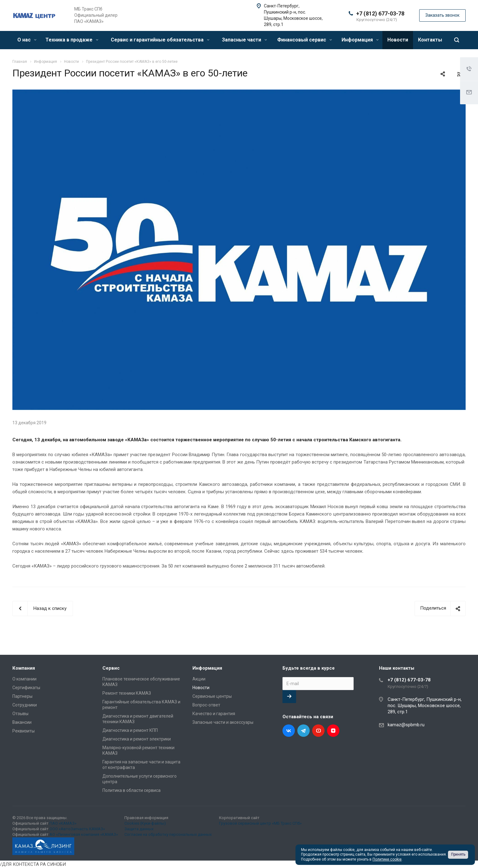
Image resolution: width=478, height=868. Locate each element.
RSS (459, 74)
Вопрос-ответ (206, 705)
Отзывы (20, 714)
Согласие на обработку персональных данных (168, 834)
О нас (27, 40)
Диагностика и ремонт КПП (130, 730)
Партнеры (22, 696)
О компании (24, 679)
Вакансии (22, 722)
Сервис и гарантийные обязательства (160, 40)
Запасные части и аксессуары (223, 722)
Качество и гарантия (214, 714)
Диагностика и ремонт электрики (137, 739)
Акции (199, 679)
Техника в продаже (72, 40)
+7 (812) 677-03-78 (380, 13)
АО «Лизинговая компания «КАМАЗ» (84, 834)
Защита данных (139, 829)
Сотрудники (25, 705)
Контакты (430, 40)
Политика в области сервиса (131, 790)
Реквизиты (24, 731)
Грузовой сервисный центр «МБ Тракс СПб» (260, 823)
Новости (398, 40)
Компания (24, 668)
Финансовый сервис (305, 40)
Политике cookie (387, 859)
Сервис (111, 668)
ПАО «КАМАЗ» (63, 823)
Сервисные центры (212, 696)
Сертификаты (26, 688)
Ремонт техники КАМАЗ (127, 693)
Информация (360, 40)
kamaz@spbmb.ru (406, 725)
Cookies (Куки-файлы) (145, 823)
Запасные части (244, 40)
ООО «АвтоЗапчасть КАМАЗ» (77, 829)
